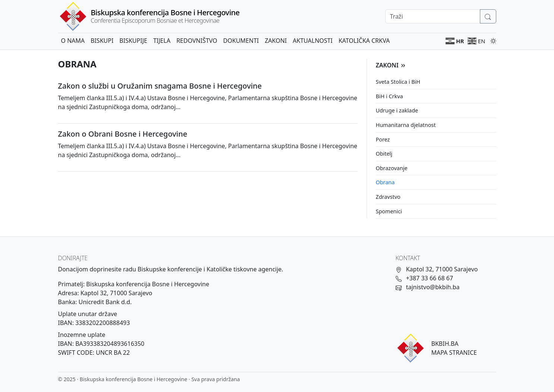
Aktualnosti (313, 41)
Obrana (385, 182)
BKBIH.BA (445, 344)
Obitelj (384, 154)
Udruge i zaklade (397, 110)
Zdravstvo (388, 197)
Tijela (162, 41)
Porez (383, 139)
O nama (73, 41)
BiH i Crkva (390, 96)
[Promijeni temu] (492, 40)
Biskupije (134, 41)
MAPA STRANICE (454, 353)
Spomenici (389, 211)
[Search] (433, 16)
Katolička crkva (364, 41)
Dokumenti (241, 41)
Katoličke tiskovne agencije (244, 269)
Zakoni (276, 41)
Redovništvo (197, 41)
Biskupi (102, 41)
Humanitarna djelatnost (406, 125)
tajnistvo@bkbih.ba (433, 287)
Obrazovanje (392, 168)
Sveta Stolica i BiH (398, 82)
